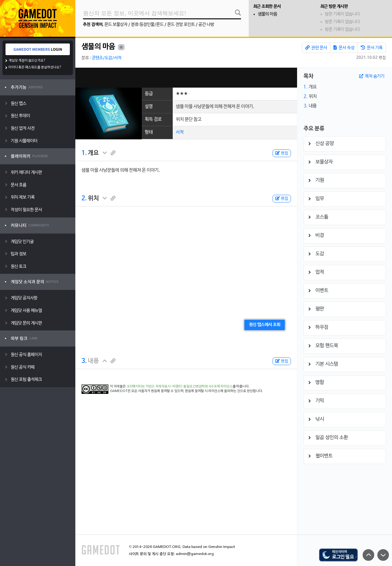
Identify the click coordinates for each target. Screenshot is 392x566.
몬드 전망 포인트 (181, 25)
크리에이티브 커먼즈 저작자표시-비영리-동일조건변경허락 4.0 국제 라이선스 (180, 387)
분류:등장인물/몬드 (147, 25)
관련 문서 (316, 48)
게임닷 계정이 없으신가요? (27, 61)
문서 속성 (344, 48)
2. (84, 198)
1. (84, 153)
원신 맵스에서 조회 (265, 325)
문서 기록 (372, 48)
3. (84, 361)
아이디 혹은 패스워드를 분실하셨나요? (35, 67)
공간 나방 (206, 25)
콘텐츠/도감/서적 (107, 58)
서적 (180, 132)
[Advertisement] (186, 78)
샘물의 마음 (268, 14)
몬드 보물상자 (116, 25)
